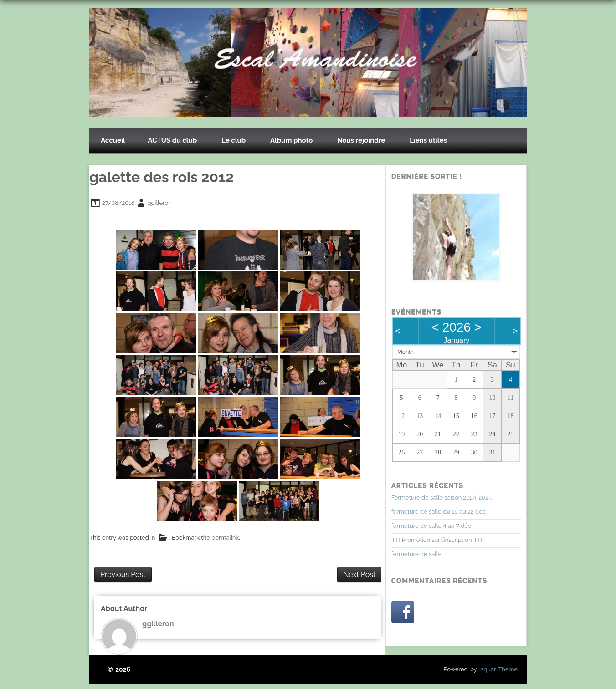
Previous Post (123, 574)
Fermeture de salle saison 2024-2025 (441, 498)
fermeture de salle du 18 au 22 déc (439, 512)
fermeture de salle (416, 554)
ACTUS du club (173, 140)
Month (406, 352)
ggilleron (160, 203)
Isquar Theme (498, 669)
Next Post (359, 574)
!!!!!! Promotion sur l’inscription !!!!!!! (438, 540)
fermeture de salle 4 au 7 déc (431, 526)
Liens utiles (428, 140)
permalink (225, 538)
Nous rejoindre (361, 140)
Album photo (291, 140)
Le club (234, 140)
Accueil (113, 140)
